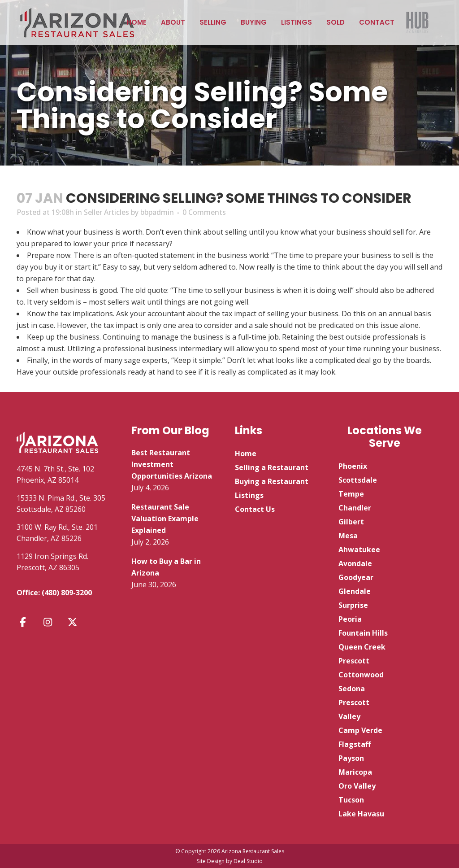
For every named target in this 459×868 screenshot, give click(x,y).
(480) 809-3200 (67, 593)
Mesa (348, 536)
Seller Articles (106, 212)
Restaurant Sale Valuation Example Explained (165, 519)
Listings (249, 495)
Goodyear (356, 577)
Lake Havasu (361, 814)
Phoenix (353, 466)
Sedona (352, 689)
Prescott (354, 661)
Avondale (355, 563)
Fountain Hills (363, 633)
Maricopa (355, 772)
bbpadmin (157, 212)
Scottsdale (358, 480)
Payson (351, 758)
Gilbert (351, 522)
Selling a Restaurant (272, 467)
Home (246, 454)
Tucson (351, 800)
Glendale (355, 591)
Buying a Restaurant (272, 481)
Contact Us (255, 509)
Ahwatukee (359, 550)
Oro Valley (357, 786)
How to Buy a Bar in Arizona (166, 567)
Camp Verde (360, 730)
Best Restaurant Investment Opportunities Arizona (172, 464)
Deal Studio (248, 861)
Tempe (351, 494)
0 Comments (204, 212)
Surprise (353, 605)
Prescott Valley (354, 709)
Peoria (350, 619)
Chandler (355, 508)
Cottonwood (361, 675)
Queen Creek (362, 647)
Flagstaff (355, 744)
